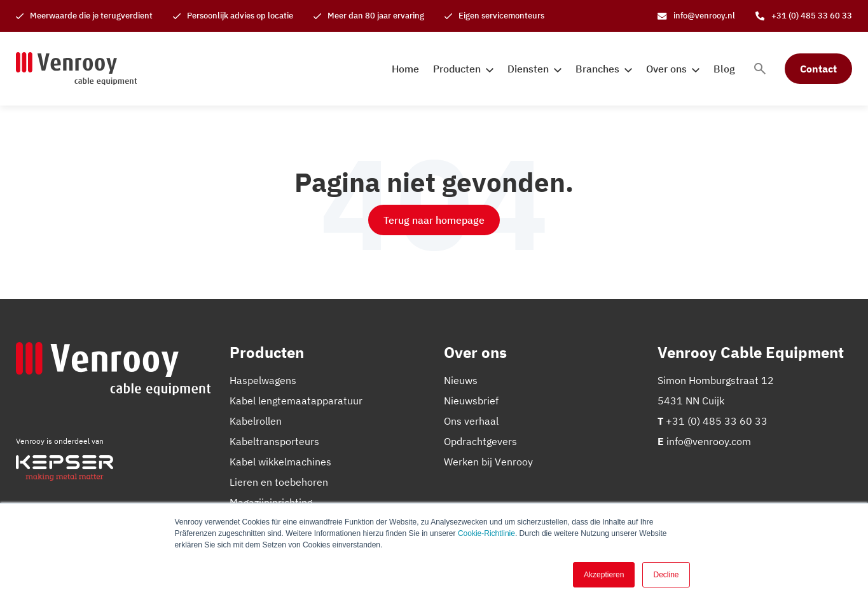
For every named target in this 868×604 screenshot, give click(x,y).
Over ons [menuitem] (666, 69)
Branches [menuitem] (597, 69)
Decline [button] (666, 575)
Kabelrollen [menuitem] (256, 421)
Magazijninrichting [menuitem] (271, 502)
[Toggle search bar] (760, 69)
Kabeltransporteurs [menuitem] (274, 441)
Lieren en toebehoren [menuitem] (279, 482)
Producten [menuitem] (457, 69)
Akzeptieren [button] (604, 575)
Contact (818, 69)
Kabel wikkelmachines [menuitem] (280, 462)
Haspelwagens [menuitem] (263, 380)
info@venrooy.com (709, 441)
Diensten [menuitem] (528, 69)
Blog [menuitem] (724, 69)
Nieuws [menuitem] (461, 380)
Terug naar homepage (434, 220)
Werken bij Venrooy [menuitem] (488, 462)
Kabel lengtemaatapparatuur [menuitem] (296, 401)
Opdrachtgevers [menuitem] (480, 441)
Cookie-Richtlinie (486, 533)
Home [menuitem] (405, 69)
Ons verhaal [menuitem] (471, 421)
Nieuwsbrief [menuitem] (471, 401)
